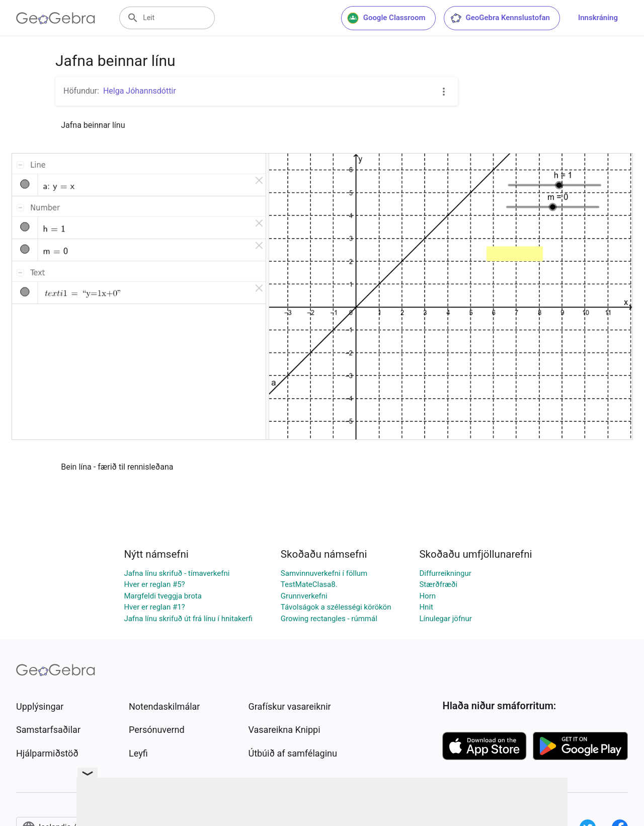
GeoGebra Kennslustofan (500, 18)
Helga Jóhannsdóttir (140, 91)
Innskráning (598, 18)
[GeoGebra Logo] (56, 18)
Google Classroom (386, 18)
